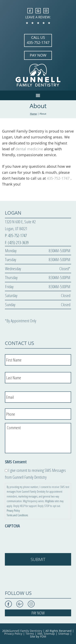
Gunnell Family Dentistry (25, 631)
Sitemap (64, 634)
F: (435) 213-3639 (17, 242)
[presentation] (36, 539)
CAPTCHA (12, 526)
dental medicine (29, 149)
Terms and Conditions (17, 515)
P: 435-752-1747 (16, 235)
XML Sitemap (46, 634)
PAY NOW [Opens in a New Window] (38, 55)
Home (33, 114)
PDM (43, 636)
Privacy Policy (13, 511)
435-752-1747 (38, 42)
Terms (30, 634)
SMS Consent (16, 462)
